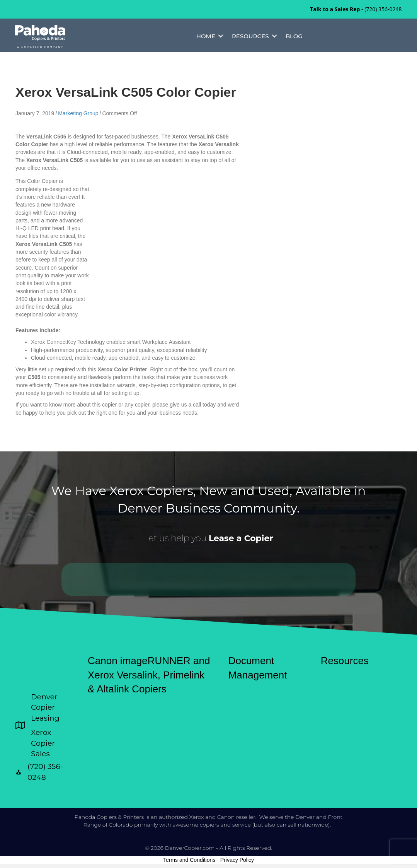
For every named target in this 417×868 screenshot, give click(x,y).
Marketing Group (78, 113)
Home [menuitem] (205, 37)
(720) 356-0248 (383, 9)
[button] (221, 36)
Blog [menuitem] (294, 37)
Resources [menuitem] (250, 37)
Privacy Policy (237, 860)
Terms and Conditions (189, 860)
